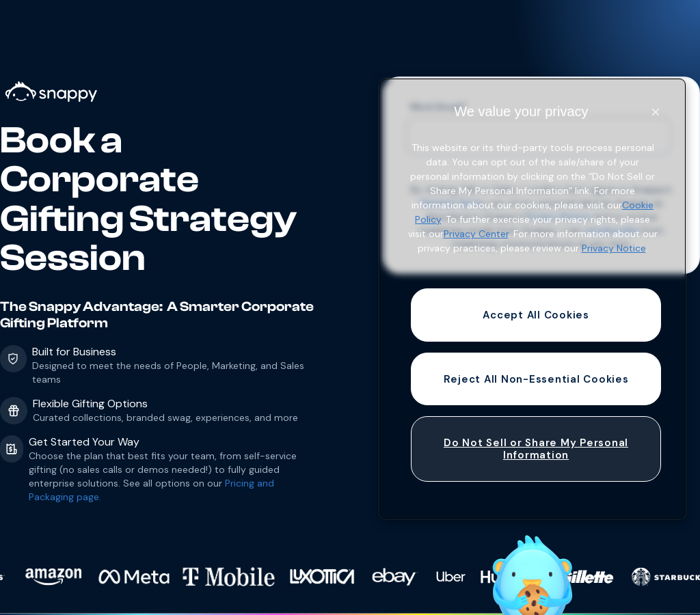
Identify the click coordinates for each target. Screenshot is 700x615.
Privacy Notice (614, 248)
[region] (533, 299)
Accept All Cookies (536, 315)
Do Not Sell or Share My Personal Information (536, 449)
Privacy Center (476, 234)
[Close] (656, 112)
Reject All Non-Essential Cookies (536, 379)
